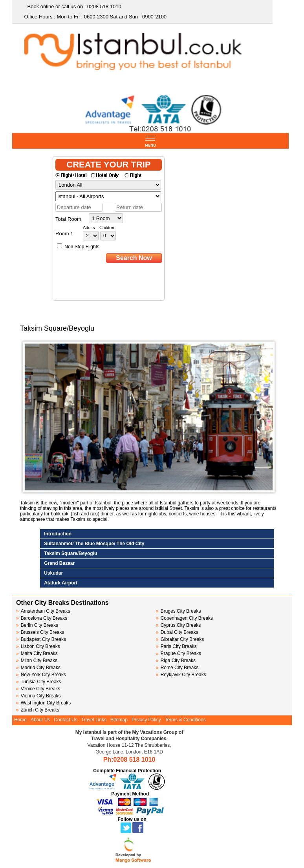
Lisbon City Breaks (38, 646)
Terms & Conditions (185, 720)
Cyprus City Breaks (178, 625)
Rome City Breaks (177, 668)
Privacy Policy (146, 720)
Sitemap (119, 720)
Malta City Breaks (37, 653)
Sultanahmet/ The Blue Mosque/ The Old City (94, 544)
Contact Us (65, 720)
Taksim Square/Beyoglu (71, 553)
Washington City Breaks (43, 703)
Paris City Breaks (176, 646)
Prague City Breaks (179, 653)
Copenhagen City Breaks (184, 618)
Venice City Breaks (38, 689)
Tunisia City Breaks (39, 682)
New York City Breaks (41, 675)
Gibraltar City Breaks (180, 639)
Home (20, 720)
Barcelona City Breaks (42, 618)
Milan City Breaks (37, 661)
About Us (40, 720)
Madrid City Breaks (38, 668)
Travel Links (94, 720)
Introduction (58, 534)
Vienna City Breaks (38, 696)
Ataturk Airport (61, 583)
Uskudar (53, 573)
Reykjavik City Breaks (181, 675)
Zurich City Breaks (38, 710)
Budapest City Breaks (41, 639)
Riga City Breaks (176, 661)
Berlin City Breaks (37, 625)
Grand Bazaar (59, 563)
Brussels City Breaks (40, 632)
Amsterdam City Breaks (43, 611)
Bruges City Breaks (178, 611)
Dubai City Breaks (177, 632)
